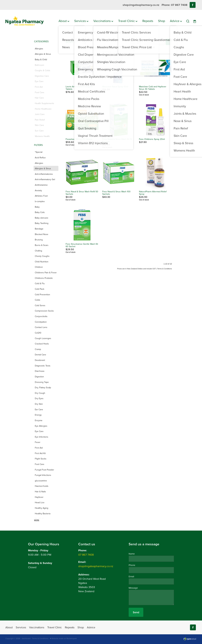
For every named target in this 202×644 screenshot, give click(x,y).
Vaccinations (103, 21)
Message (133, 588)
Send (136, 612)
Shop (162, 21)
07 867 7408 (86, 555)
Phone (132, 565)
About (64, 21)
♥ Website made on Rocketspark (63, 638)
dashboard (26, 638)
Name (132, 554)
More (37, 520)
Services (81, 21)
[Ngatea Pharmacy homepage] (24, 21)
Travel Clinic (128, 21)
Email (131, 576)
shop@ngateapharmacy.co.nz (141, 5)
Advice (176, 21)
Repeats (148, 21)
